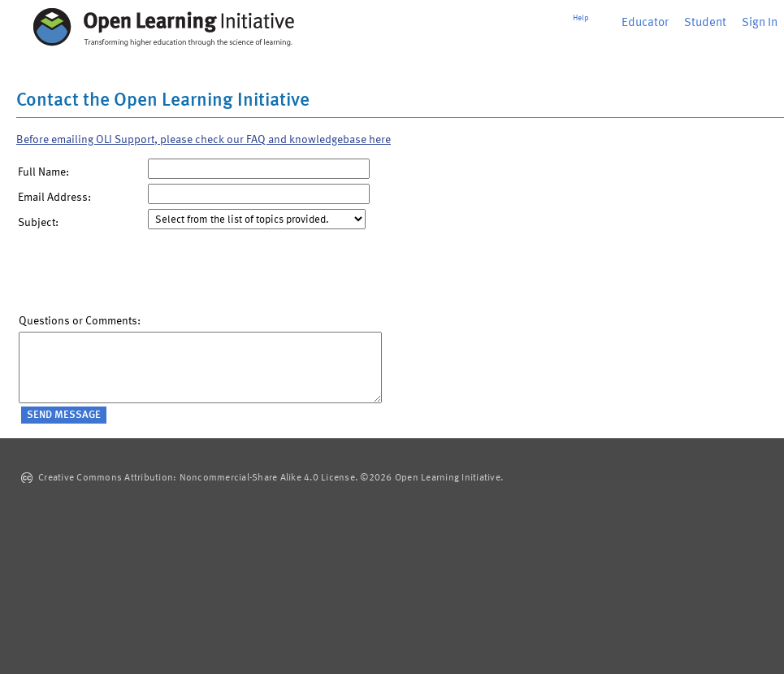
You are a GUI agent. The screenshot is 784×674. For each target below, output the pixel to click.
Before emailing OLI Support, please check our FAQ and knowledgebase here (204, 140)
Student (705, 23)
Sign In (760, 23)
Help (581, 18)
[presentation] (142, 276)
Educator (645, 23)
